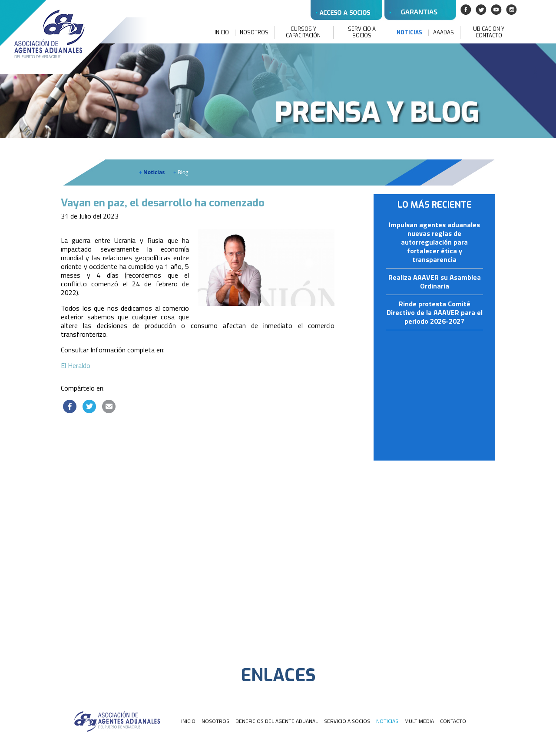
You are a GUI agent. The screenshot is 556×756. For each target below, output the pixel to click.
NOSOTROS (254, 33)
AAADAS (443, 33)
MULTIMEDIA (419, 721)
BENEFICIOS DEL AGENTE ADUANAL (277, 721)
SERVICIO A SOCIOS (362, 33)
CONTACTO (453, 721)
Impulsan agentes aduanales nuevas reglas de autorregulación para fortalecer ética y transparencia (434, 242)
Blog (181, 172)
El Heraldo (76, 365)
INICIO (222, 33)
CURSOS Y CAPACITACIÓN (303, 33)
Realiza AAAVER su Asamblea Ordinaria (435, 282)
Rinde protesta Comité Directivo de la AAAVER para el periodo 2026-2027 (435, 313)
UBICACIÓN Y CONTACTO (489, 33)
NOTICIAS (409, 33)
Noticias (152, 172)
